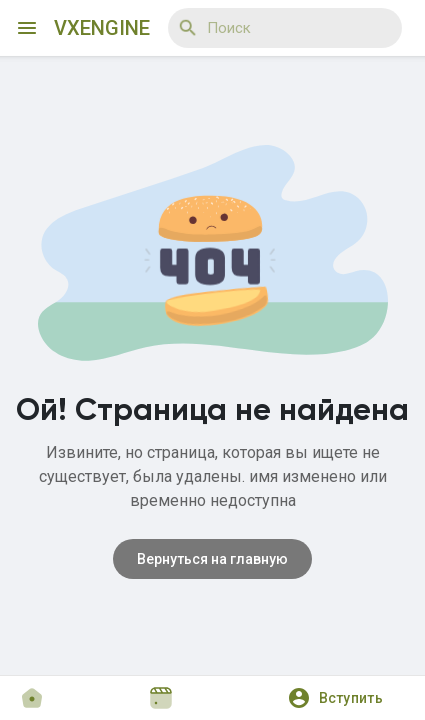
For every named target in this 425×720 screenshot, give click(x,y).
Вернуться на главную (212, 559)
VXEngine (102, 28)
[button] (342, 698)
